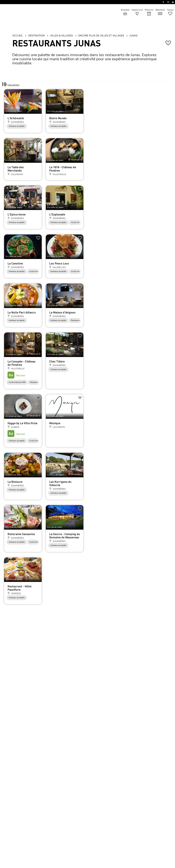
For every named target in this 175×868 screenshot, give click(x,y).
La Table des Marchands (16, 169)
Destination (37, 36)
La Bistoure (15, 482)
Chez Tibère (57, 361)
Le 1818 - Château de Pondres (63, 169)
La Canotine (15, 263)
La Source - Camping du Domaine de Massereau (65, 536)
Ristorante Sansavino (21, 534)
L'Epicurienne (17, 214)
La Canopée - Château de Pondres (22, 363)
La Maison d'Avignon (62, 312)
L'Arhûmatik (16, 118)
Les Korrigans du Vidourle (60, 483)
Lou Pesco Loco (59, 263)
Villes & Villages (62, 36)
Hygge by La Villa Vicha (22, 423)
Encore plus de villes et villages (101, 36)
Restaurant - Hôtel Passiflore (20, 588)
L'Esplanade (57, 214)
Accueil (18, 36)
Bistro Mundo (58, 118)
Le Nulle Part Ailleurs (22, 312)
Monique (55, 423)
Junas (134, 36)
